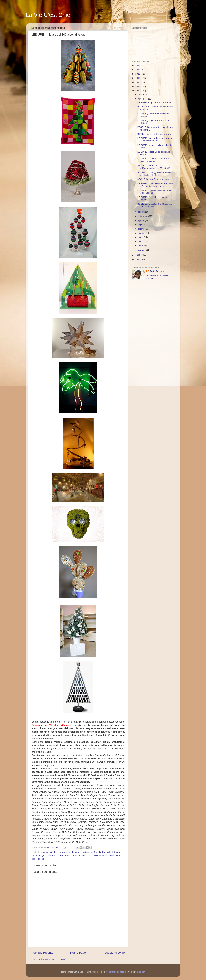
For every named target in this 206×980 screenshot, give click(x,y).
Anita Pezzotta (157, 271)
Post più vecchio (114, 953)
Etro (61, 855)
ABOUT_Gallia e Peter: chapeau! (153, 179)
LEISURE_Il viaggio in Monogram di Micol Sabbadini (155, 192)
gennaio (142, 250)
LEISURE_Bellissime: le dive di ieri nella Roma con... (154, 160)
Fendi (67, 855)
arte (68, 852)
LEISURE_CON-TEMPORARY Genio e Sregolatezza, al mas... (156, 185)
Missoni (97, 855)
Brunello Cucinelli (102, 852)
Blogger (141, 972)
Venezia (41, 859)
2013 (138, 91)
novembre (143, 99)
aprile (141, 237)
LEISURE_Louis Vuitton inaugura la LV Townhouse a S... (155, 139)
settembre (143, 216)
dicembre (143, 94)
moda (105, 855)
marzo (141, 241)
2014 (138, 87)
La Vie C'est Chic (48, 15)
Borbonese (87, 852)
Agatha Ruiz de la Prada (53, 852)
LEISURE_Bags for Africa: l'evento (154, 102)
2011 (138, 259)
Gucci (90, 855)
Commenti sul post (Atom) (54, 959)
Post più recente (42, 953)
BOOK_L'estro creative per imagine (154, 134)
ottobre (142, 212)
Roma (112, 855)
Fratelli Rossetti (78, 855)
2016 (138, 78)
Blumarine (76, 852)
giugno (141, 229)
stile (33, 859)
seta (118, 855)
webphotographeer (115, 972)
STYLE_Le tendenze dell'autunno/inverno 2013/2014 (154, 167)
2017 (138, 74)
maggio (142, 233)
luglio (141, 225)
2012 (138, 255)
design (41, 855)
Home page (78, 953)
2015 (138, 82)
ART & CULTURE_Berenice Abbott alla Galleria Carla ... (154, 174)
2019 (138, 66)
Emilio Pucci (52, 855)
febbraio (142, 246)
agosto (141, 220)
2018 (138, 70)
